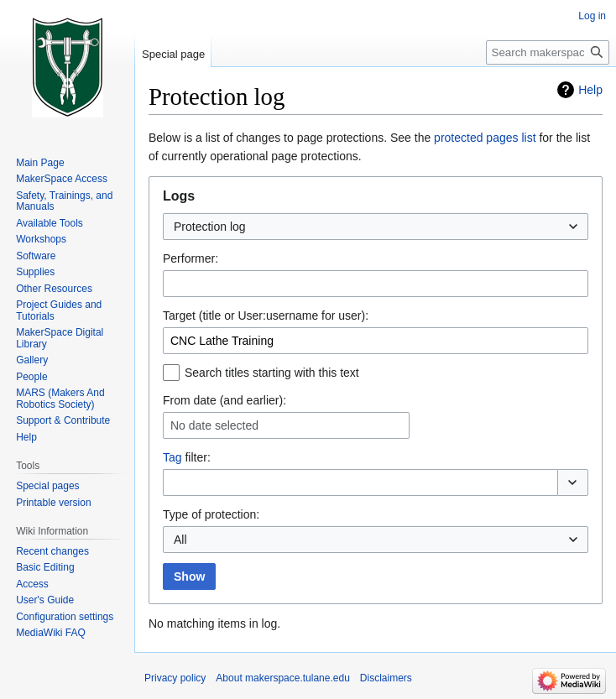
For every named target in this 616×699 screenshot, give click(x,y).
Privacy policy (175, 678)
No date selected (214, 425)
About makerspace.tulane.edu (282, 678)
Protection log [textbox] (210, 227)
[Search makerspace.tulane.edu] (548, 52)
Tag (172, 457)
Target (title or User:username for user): (266, 316)
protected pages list (485, 138)
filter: (187, 457)
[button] (573, 483)
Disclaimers (386, 678)
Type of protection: (211, 514)
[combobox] (376, 227)
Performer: (191, 258)
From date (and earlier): (224, 400)
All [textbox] (180, 540)
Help (590, 90)
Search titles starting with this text (272, 373)
